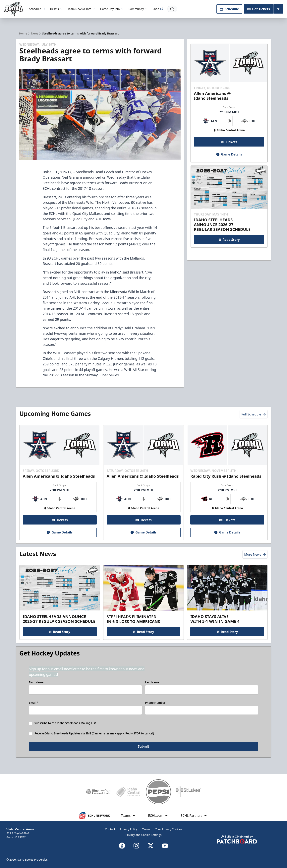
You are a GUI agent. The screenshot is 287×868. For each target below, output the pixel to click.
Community (138, 9)
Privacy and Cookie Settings (144, 835)
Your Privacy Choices (169, 829)
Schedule (37, 9)
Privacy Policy (129, 829)
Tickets (56, 9)
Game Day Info (112, 9)
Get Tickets (259, 9)
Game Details (229, 154)
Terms (146, 829)
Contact (110, 829)
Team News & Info (81, 9)
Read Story (229, 240)
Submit (144, 746)
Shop (158, 9)
